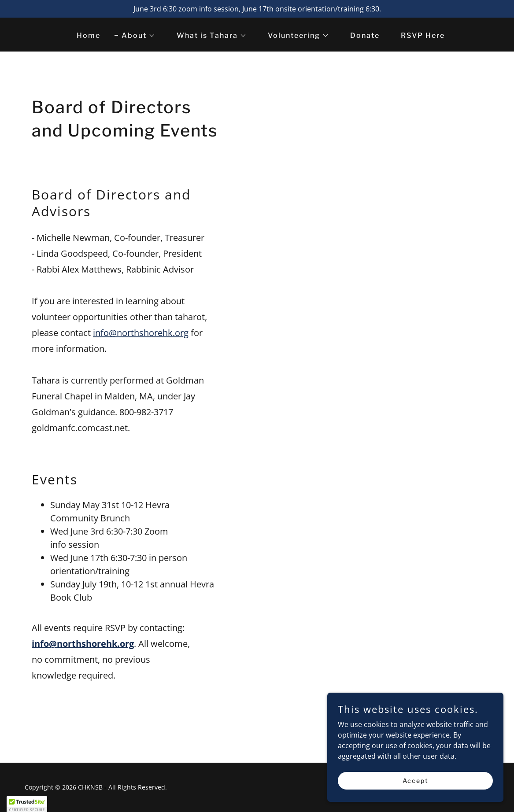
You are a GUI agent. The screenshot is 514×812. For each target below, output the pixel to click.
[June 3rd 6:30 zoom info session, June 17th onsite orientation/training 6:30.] (257, 9)
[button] (135, 36)
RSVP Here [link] (423, 35)
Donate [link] (365, 35)
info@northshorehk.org (141, 333)
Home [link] (89, 35)
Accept (416, 781)
